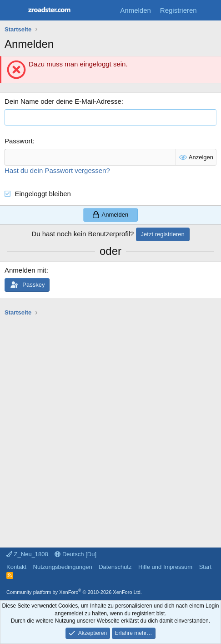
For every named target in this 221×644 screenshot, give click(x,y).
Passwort (19, 141)
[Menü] (13, 10)
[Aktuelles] (210, 10)
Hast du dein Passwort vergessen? (57, 170)
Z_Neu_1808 (27, 554)
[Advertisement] (110, 428)
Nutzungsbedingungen (63, 567)
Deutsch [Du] (75, 554)
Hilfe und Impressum (165, 567)
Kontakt (16, 567)
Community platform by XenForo (74, 592)
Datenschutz (115, 567)
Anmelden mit (25, 270)
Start (205, 567)
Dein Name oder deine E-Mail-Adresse (63, 101)
